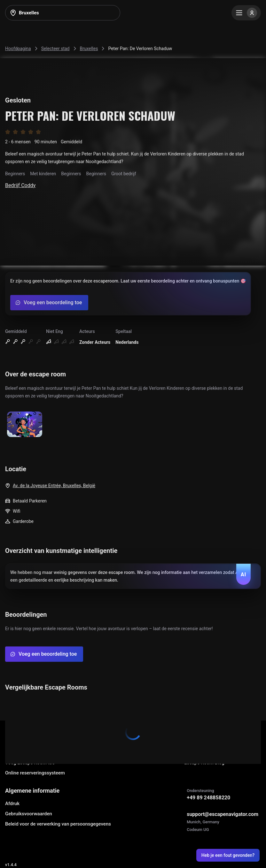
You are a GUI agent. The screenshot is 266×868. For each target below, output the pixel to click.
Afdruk (12, 804)
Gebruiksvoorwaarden (29, 814)
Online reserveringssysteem (35, 773)
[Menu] (246, 13)
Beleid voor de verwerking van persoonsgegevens (58, 824)
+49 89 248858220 (208, 798)
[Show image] (25, 425)
